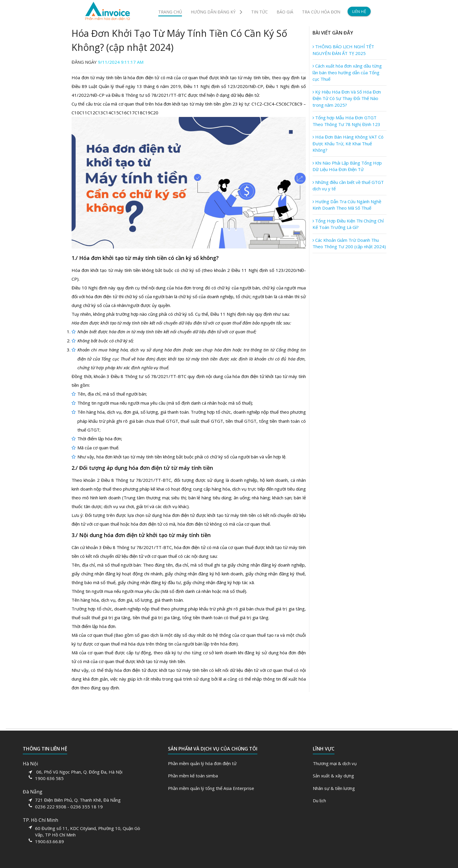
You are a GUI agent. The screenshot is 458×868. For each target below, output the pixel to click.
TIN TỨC (260, 12)
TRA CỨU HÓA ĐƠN (321, 12)
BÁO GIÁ (285, 12)
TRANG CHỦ (170, 12)
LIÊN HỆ (359, 11)
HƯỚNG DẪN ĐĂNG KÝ (217, 12)
